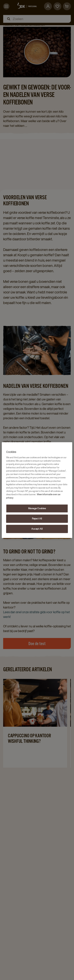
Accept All (37, 529)
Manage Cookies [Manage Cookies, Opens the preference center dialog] (37, 508)
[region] (37, 490)
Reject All (37, 519)
